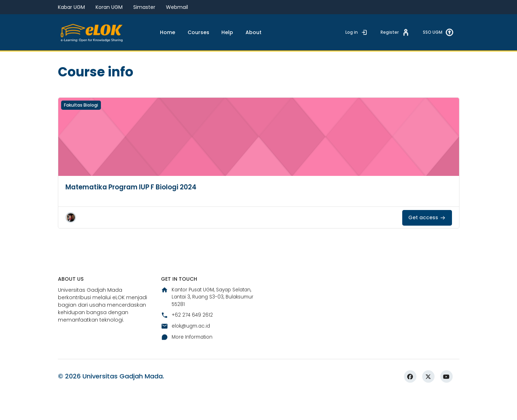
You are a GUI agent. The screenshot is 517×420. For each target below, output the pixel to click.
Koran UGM (109, 7)
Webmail (177, 7)
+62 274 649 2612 (187, 339)
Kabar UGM (71, 7)
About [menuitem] (254, 32)
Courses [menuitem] (198, 32)
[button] (71, 239)
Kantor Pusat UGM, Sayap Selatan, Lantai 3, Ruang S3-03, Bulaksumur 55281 (204, 321)
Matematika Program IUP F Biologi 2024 (137, 209)
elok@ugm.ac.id (187, 350)
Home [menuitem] (168, 32)
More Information (188, 361)
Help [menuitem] (227, 32)
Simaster (144, 7)
